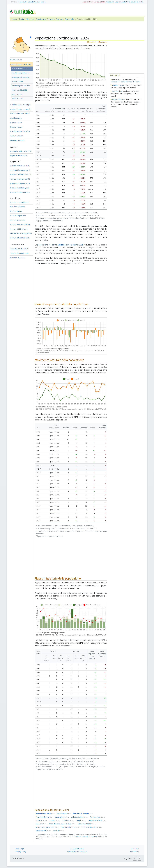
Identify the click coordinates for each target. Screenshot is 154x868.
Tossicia (41, 820)
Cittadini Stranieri (17, 81)
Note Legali (20, 849)
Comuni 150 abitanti (19, 229)
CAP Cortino (117, 91)
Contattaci (134, 852)
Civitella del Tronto (70, 827)
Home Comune (16, 60)
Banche (140, 2)
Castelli (58, 831)
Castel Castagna (87, 824)
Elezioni (118, 2)
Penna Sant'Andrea (92, 827)
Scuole (134, 2)
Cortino (59, 19)
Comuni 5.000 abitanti (20, 238)
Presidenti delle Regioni (20, 188)
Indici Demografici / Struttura (21, 86)
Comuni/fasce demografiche (21, 233)
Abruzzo (30, 19)
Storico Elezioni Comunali (20, 109)
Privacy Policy (21, 852)
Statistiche (126, 2)
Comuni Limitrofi (17, 136)
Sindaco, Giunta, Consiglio (20, 105)
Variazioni (110, 2)
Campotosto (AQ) (97, 820)
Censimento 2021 (17, 94)
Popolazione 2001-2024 (20, 69)
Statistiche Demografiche (21, 64)
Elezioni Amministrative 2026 (94, 2)
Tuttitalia (13, 2)
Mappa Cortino (118, 99)
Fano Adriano (64, 814)
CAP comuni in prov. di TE (20, 179)
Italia (21, 19)
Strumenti (135, 849)
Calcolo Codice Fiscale (37, 2)
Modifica (91, 42)
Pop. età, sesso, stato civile (20, 73)
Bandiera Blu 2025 (17, 258)
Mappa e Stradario (18, 140)
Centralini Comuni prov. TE (20, 170)
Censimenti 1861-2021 (19, 90)
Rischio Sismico (17, 127)
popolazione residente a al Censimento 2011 (60, 245)
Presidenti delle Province (20, 183)
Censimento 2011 (17, 99)
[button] (135, 859)
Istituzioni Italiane (77, 849)
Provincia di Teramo (45, 19)
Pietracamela (97, 817)
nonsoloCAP (22, 2)
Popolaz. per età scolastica (20, 77)
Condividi (103, 42)
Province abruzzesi (18, 207)
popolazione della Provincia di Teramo (126, 82)
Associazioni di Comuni (19, 249)
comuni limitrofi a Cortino (86, 837)
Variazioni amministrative (77, 852)
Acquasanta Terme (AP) (47, 827)
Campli (81, 820)
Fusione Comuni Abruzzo (20, 192)
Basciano (42, 824)
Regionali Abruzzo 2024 (19, 156)
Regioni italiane (16, 211)
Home (14, 19)
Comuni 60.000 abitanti (20, 225)
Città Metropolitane (18, 216)
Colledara (68, 820)
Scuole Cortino (16, 118)
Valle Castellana (80, 817)
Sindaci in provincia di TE (20, 166)
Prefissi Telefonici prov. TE (21, 175)
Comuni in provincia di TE (20, 202)
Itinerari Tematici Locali (19, 253)
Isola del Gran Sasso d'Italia (63, 824)
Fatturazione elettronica (20, 114)
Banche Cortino (16, 123)
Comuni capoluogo (18, 220)
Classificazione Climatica (20, 131)
